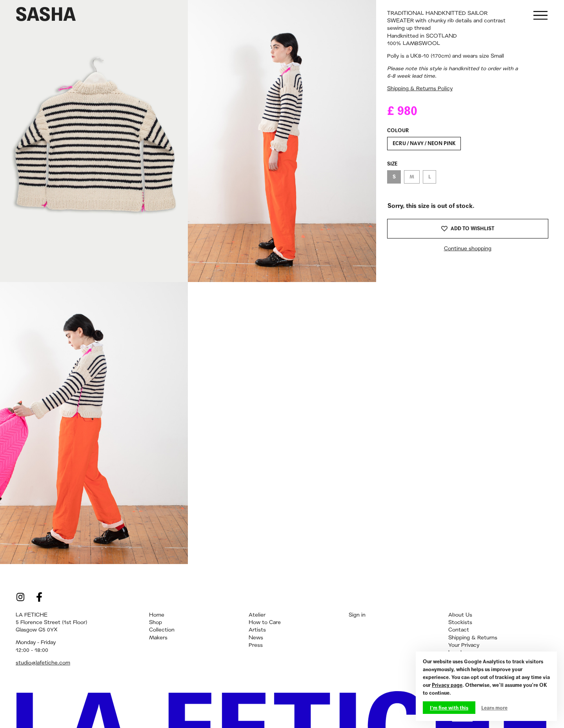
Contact (459, 630)
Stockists (460, 622)
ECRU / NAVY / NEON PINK (424, 143)
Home (157, 615)
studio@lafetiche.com (43, 662)
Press (256, 645)
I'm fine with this (449, 708)
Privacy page (447, 685)
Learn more (494, 708)
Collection (162, 630)
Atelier (257, 615)
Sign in (357, 615)
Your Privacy (464, 645)
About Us (460, 615)
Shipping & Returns (473, 637)
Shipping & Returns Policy (420, 88)
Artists (257, 630)
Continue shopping (468, 248)
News (256, 637)
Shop (156, 622)
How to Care (265, 622)
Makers (158, 637)
